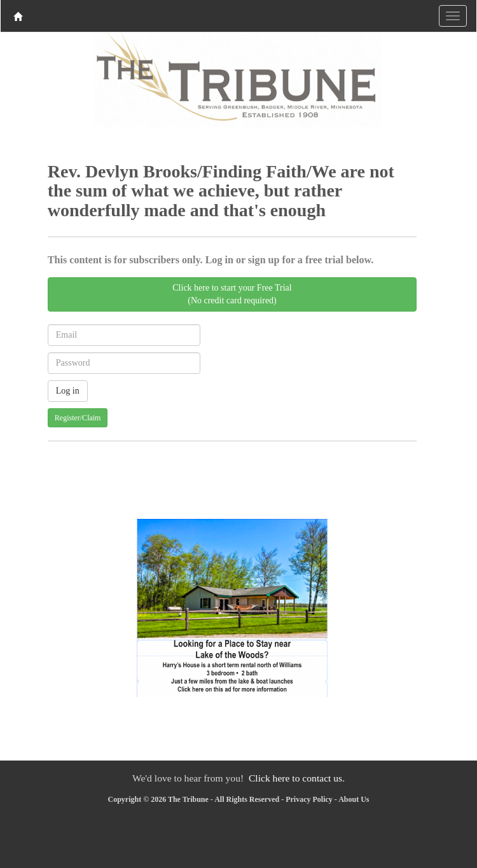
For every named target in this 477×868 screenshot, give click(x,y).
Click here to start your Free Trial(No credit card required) (232, 294)
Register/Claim (78, 418)
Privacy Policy (309, 799)
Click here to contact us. (297, 778)
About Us (354, 799)
